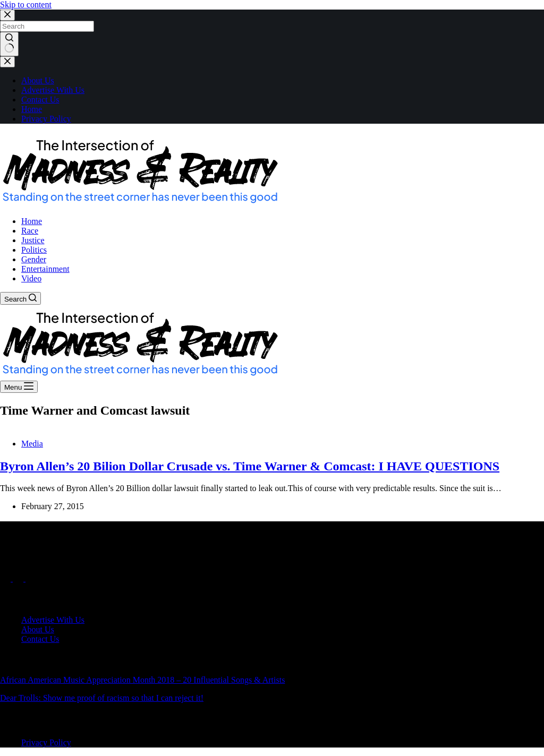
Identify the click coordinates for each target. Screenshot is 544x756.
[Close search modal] (7, 15)
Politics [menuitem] (34, 250)
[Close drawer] (7, 62)
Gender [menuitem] (34, 259)
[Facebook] (6, 578)
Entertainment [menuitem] (45, 269)
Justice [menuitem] (33, 240)
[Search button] (9, 44)
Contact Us (40, 100)
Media (32, 444)
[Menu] (19, 387)
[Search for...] (47, 26)
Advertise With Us (53, 90)
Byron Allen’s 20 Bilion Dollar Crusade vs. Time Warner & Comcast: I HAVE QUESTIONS (250, 466)
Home (32, 109)
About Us (38, 80)
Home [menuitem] (32, 221)
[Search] (20, 298)
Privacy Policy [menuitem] (46, 742)
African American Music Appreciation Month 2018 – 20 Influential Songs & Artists (142, 680)
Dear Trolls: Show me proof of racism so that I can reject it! (102, 698)
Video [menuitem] (31, 278)
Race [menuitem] (30, 231)
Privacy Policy (46, 119)
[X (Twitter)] (19, 578)
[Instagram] (31, 578)
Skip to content (26, 5)
